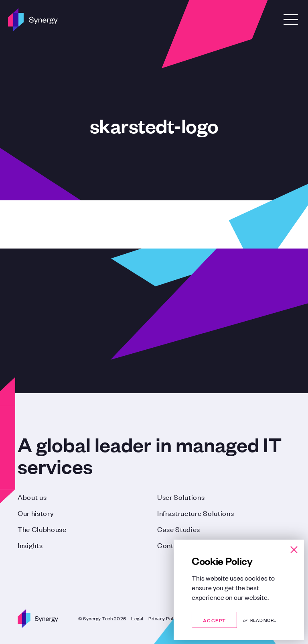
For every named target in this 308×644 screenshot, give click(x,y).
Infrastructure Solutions (196, 513)
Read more (263, 620)
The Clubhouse (42, 529)
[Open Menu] (291, 19)
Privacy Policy (164, 618)
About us (32, 497)
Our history (36, 513)
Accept (214, 620)
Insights (30, 545)
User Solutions (181, 497)
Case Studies (179, 529)
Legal (137, 618)
